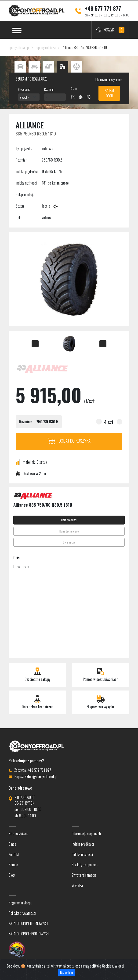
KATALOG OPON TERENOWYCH (28, 923)
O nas (12, 844)
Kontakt (14, 854)
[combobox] (29, 97)
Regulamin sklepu (20, 903)
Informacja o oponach (86, 834)
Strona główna (18, 834)
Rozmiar (49, 89)
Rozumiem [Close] (66, 972)
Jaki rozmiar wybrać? (108, 80)
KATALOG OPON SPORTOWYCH (29, 934)
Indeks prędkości (83, 844)
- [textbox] (47, 97)
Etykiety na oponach (85, 865)
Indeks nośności (82, 854)
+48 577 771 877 (103, 8)
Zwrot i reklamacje (84, 875)
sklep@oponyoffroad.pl (41, 776)
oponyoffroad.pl (19, 47)
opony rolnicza (46, 47)
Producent (24, 89)
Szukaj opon (109, 93)
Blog (12, 875)
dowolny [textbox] (25, 97)
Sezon (74, 88)
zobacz (47, 218)
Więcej (119, 966)
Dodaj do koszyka (69, 441)
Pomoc (13, 865)
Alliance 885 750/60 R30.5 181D (85, 47)
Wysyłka (77, 885)
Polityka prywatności (22, 913)
